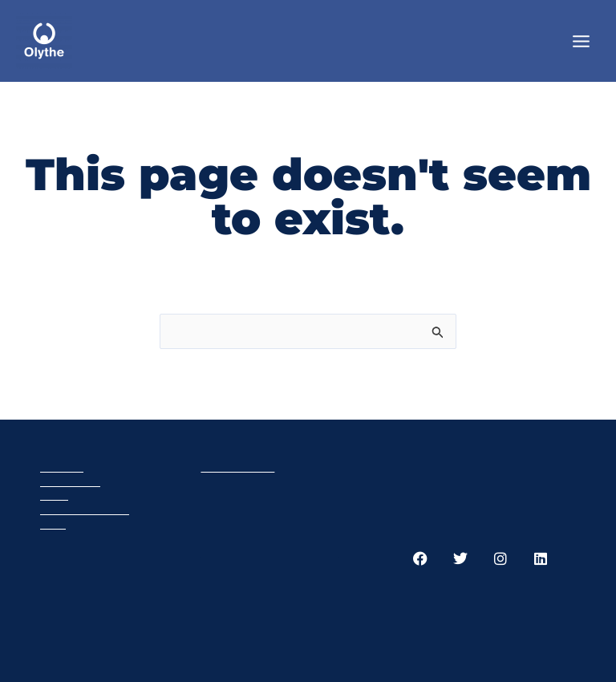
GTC (53, 524)
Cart (54, 495)
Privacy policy (85, 509)
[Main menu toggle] (581, 41)
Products (70, 481)
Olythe (62, 467)
